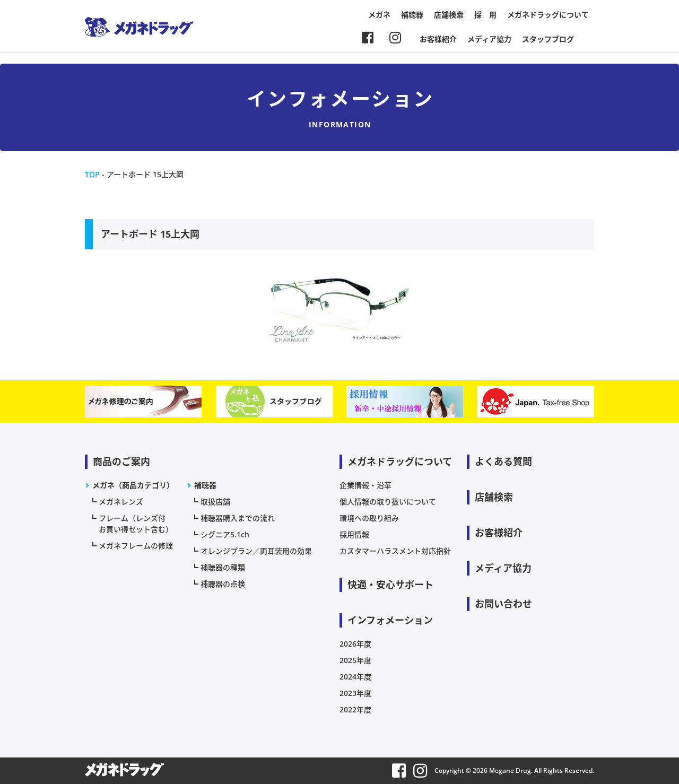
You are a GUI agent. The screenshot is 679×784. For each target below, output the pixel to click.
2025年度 (355, 660)
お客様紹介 (438, 39)
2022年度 (355, 709)
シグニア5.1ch (225, 534)
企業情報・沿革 (365, 485)
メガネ (379, 15)
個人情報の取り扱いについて (388, 502)
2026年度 (355, 644)
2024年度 (355, 677)
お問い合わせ (503, 604)
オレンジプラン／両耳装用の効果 (256, 551)
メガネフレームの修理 (136, 546)
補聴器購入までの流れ (238, 518)
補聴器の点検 (223, 584)
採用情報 (354, 534)
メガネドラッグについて (548, 15)
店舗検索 (449, 15)
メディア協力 (489, 39)
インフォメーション (390, 620)
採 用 (485, 15)
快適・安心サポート (390, 585)
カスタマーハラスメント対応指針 (395, 551)
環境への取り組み (369, 518)
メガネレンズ (121, 502)
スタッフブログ (548, 39)
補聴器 (412, 15)
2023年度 (355, 693)
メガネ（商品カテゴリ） (133, 485)
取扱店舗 (215, 502)
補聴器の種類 (223, 567)
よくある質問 (503, 461)
